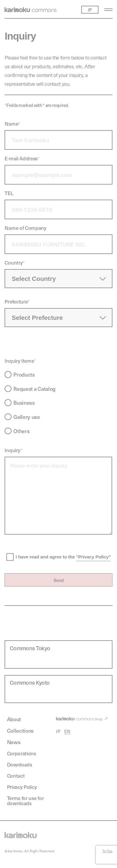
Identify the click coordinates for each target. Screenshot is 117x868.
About (14, 719)
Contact (16, 776)
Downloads (20, 765)
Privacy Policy (22, 787)
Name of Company (25, 228)
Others (21, 431)
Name (12, 124)
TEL (9, 193)
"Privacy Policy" (93, 557)
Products (24, 375)
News (14, 742)
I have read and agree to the (63, 557)
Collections (20, 731)
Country (15, 263)
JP (58, 731)
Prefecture (17, 302)
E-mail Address (22, 158)
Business (24, 403)
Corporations (22, 754)
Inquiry (13, 450)
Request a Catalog (34, 389)
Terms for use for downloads (25, 801)
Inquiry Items (20, 361)
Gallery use (27, 417)
